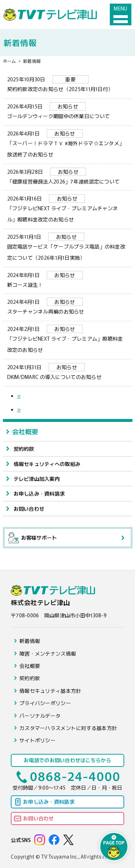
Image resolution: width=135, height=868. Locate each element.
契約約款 (24, 449)
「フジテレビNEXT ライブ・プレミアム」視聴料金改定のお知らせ (68, 339)
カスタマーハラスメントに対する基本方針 (68, 728)
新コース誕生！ (68, 280)
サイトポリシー (37, 740)
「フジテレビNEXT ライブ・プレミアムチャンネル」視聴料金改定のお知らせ (68, 209)
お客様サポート (33, 538)
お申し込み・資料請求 (39, 493)
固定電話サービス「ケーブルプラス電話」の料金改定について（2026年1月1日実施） (68, 247)
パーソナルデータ (40, 716)
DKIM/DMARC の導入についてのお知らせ (68, 372)
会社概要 (25, 431)
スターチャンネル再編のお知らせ (68, 306)
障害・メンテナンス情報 (48, 653)
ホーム (10, 61)
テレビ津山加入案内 (37, 479)
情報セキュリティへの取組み (47, 464)
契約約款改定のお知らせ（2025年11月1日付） (68, 84)
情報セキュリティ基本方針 (50, 691)
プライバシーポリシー (45, 703)
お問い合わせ (29, 509)
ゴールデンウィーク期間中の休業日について (68, 111)
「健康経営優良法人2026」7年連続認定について (68, 176)
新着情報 (30, 641)
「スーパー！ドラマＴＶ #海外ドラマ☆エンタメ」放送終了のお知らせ (68, 144)
